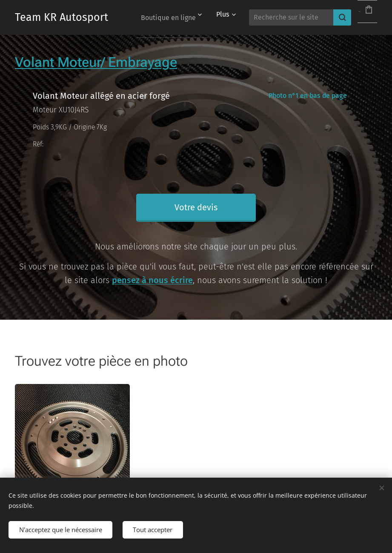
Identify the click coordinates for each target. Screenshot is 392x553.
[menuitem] (201, 17)
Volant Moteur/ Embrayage (96, 62)
